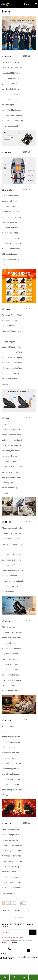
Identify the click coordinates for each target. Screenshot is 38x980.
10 (21, 903)
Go (27, 910)
